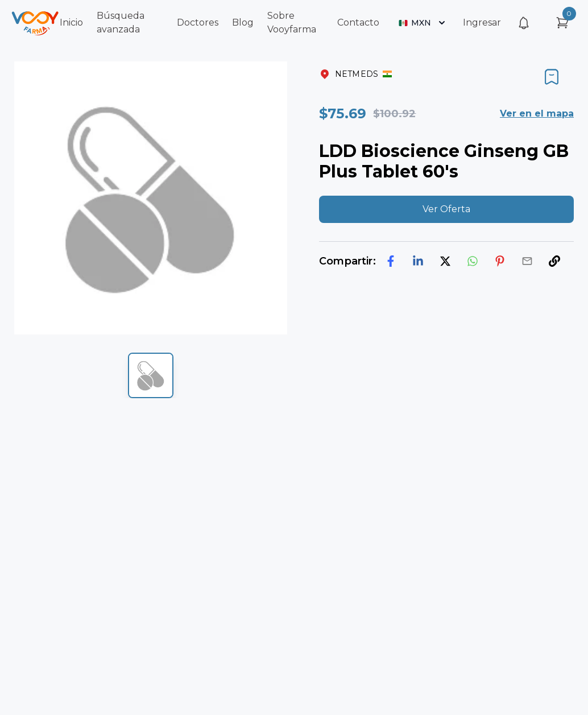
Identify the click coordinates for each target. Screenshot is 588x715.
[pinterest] (500, 261)
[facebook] (391, 261)
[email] (527, 261)
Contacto (358, 22)
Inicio (71, 22)
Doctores (198, 22)
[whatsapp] (473, 261)
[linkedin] (418, 261)
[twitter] (445, 261)
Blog (243, 22)
